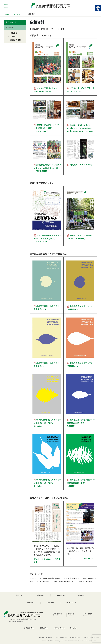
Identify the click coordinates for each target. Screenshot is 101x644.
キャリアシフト (71, 603)
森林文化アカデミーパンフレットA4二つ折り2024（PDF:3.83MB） (47, 128)
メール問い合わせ (85, 581)
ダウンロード (19, 14)
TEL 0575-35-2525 (15, 622)
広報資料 (14, 36)
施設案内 (30, 603)
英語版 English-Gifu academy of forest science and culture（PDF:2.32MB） (81, 128)
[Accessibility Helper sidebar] (98, 8)
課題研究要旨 (16, 40)
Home (7, 14)
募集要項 (14, 33)
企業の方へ (44, 628)
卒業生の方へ (29, 628)
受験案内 (40, 595)
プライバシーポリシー (90, 637)
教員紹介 (81, 595)
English (74, 628)
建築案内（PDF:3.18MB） (82, 165)
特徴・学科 (61, 595)
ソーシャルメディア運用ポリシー (67, 637)
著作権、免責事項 (46, 637)
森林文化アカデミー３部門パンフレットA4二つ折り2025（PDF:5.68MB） (47, 168)
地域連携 (50, 603)
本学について (20, 595)
